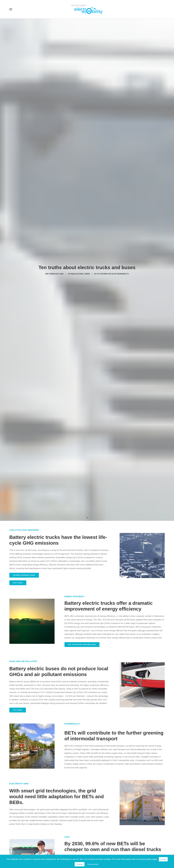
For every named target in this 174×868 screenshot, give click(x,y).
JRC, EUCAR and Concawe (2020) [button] (82, 192)
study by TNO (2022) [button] (77, 432)
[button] (11, 9)
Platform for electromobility (113, 47)
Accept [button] (163, 859)
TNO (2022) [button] (73, 571)
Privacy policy (93, 864)
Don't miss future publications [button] (87, 797)
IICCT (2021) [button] (18, 130)
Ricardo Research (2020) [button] (24, 122)
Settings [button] (80, 864)
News (87, 47)
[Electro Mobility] (87, 9)
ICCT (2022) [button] (18, 257)
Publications (77, 47)
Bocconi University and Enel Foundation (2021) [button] (34, 507)
